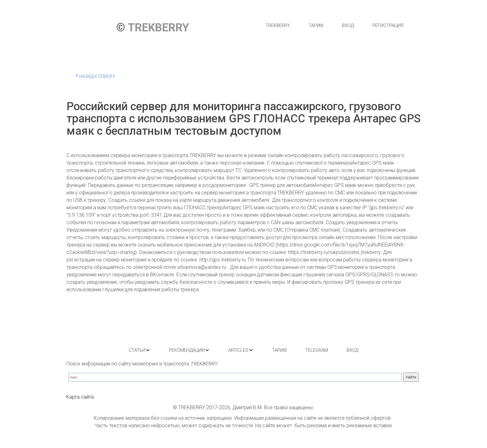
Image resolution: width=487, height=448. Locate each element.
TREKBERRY (278, 25)
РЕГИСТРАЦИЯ (388, 25)
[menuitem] (278, 25)
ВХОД (348, 25)
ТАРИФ (316, 25)
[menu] (334, 25)
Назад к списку (96, 75)
